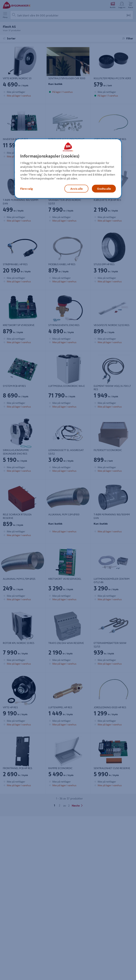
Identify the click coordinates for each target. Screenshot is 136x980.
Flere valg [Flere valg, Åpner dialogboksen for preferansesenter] (26, 189)
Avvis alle (76, 189)
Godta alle (104, 189)
